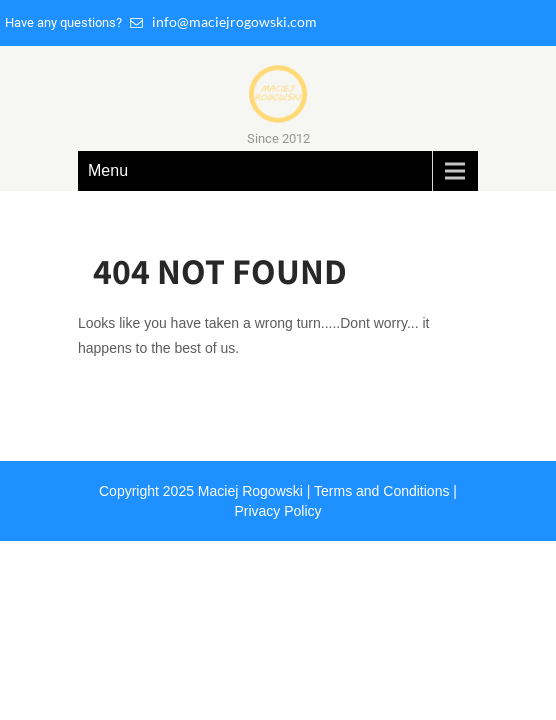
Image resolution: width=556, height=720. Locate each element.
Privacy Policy (277, 511)
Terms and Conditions (381, 491)
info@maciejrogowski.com (223, 21)
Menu (108, 170)
